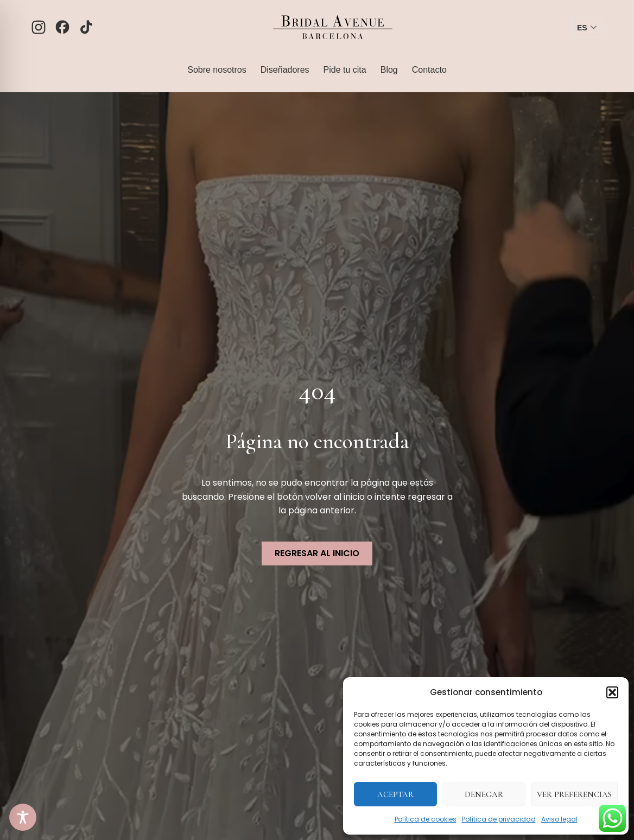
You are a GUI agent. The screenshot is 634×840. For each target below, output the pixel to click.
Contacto (429, 70)
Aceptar (395, 794)
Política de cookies (426, 819)
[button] (612, 692)
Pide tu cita (345, 70)
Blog (389, 70)
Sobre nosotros (217, 70)
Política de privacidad (499, 819)
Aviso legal (559, 819)
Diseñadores (285, 70)
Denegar (484, 794)
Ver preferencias (574, 794)
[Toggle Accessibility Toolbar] (23, 817)
